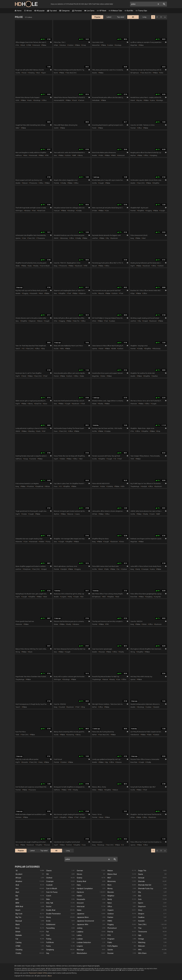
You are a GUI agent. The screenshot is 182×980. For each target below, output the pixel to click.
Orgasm (110, 910)
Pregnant (111, 939)
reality (36, 266)
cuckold (62, 707)
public (101, 155)
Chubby (18, 953)
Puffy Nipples (113, 946)
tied (106, 321)
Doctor (49, 906)
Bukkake (19, 935)
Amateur (19, 881)
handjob (144, 486)
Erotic (48, 921)
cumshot (33, 459)
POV (109, 935)
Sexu (55, 155)
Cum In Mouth (52, 889)
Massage (80, 950)
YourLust (57, 211)
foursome (33, 790)
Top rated (52, 11)
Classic (49, 871)
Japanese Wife (83, 924)
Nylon (110, 903)
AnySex (95, 73)
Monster (111, 892)
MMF (75, 155)
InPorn (94, 321)
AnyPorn (133, 155)
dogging (149, 211)
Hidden (79, 896)
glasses (119, 762)
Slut (140, 896)
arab (45, 597)
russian (102, 652)
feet (34, 211)
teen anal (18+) (71, 73)
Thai (140, 928)
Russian (110, 953)
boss (45, 404)
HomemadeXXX (59, 100)
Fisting (49, 939)
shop (158, 431)
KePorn (94, 707)
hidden (63, 459)
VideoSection (135, 735)
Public (110, 942)
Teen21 (18, 349)
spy (107, 762)
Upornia (18, 238)
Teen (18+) (142, 924)
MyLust (94, 266)
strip (43, 349)
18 (24, 349)
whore (48, 486)
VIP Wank (101, 11)
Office (110, 906)
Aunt (17, 892)
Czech (49, 896)
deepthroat (40, 486)
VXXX (17, 100)
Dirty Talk (50, 903)
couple (76, 597)
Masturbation (82, 953)
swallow (155, 376)
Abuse (50, 976)
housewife (34, 293)
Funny (48, 946)
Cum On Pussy (52, 892)
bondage (118, 45)
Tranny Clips (141, 11)
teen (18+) (141, 183)
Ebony (49, 917)
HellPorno (19, 155)
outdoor (71, 45)
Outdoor (111, 914)
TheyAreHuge (135, 486)
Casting (18, 942)
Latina (79, 935)
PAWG (114, 155)
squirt (44, 73)
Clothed (49, 878)
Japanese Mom (83, 917)
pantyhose (27, 569)
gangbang (154, 155)
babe (30, 266)
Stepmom (142, 906)
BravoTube (134, 597)
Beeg (132, 238)
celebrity (110, 486)
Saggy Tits (142, 871)
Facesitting (50, 928)
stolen (103, 376)
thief (69, 293)
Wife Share (142, 953)
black (23, 45)
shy (108, 238)
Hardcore (80, 892)
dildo (162, 73)
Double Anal (51, 910)
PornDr (94, 128)
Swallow (141, 917)
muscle (102, 293)
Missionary (112, 881)
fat (118, 569)
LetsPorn (95, 238)
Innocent (80, 903)
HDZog (18, 652)
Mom (109, 885)
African (18, 878)
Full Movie (50, 942)
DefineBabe (96, 100)
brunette (25, 762)
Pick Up (110, 932)
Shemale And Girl (145, 885)
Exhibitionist (51, 924)
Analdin (95, 155)
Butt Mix (129, 11)
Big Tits (18, 917)
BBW (17, 903)
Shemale (141, 881)
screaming (71, 735)
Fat (47, 932)
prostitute (31, 486)
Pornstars (77, 11)
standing (32, 431)
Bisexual (19, 921)
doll (44, 431)
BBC (17, 899)
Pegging (110, 924)
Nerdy (110, 899)
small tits (38, 404)
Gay (48, 953)
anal (38, 73)
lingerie (64, 597)
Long (144, 17)
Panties (110, 917)
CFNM (29, 45)
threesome (34, 183)
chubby (64, 183)
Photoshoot (112, 928)
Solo (140, 899)
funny (48, 542)
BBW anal (19, 906)
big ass (140, 100)
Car (17, 939)
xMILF (17, 128)
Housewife (81, 899)
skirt (81, 459)
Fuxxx (56, 431)
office (45, 100)
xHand (133, 100)
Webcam (141, 946)
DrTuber (95, 211)
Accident (19, 874)
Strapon (141, 914)
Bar (17, 896)
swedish (157, 707)
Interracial (81, 906)
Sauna (141, 874)
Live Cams (89, 11)
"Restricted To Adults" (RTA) (38, 973)
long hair (158, 597)
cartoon (82, 100)
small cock (42, 211)
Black (18, 924)
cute (107, 211)
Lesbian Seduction (84, 942)
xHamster (134, 404)
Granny (80, 878)
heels (30, 100)
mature (40, 321)
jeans (78, 514)
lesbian (111, 45)
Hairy (79, 885)
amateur (63, 45)
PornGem (19, 817)
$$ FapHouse (135, 73)
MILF (104, 597)
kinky (70, 597)
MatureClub (96, 45)
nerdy (138, 569)
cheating (32, 73)
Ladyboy (80, 932)
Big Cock (19, 914)
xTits (17, 45)
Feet (48, 935)
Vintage (141, 939)
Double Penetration (53, 914)
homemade (33, 155)
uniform (68, 155)
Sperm (141, 903)
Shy (140, 892)
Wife (140, 950)
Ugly (140, 935)
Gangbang (50, 950)
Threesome (143, 932)
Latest (109, 17)
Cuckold (49, 885)
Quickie (110, 950)
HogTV (133, 266)
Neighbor (111, 896)
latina (153, 100)
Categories (64, 11)
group (84, 45)
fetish (101, 349)
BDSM (114, 349)
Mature (110, 871)
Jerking (80, 928)
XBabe (18, 266)
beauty (113, 679)
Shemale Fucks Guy (146, 889)
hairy (41, 762)
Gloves (79, 874)
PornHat (133, 128)
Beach (18, 910)
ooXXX (56, 128)
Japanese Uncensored (85, 921)
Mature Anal (112, 874)
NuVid (56, 73)
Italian (79, 910)
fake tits (76, 321)
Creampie (50, 881)
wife (62, 349)
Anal (17, 885)
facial (24, 73)
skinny (81, 155)
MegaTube (134, 45)
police (44, 45)
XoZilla (18, 73)
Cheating (19, 950)
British (18, 932)
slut (82, 597)
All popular (39, 11)
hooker (25, 514)
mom (26, 155)
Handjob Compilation (85, 889)
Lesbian (80, 939)
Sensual (141, 878)
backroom (115, 238)
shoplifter (156, 183)
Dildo (48, 899)
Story (140, 910)
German (80, 871)
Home (18, 11)
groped (145, 321)
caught (101, 183)
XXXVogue (19, 211)
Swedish (141, 921)
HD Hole (26, 4)
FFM (47, 155)
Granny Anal (81, 881)
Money (110, 889)
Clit (47, 874)
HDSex (94, 790)
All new (28, 11)
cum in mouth (45, 266)
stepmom (83, 293)
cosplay (108, 431)
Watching (142, 942)
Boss (18, 928)
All (133, 17)
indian (103, 486)
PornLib (56, 376)
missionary (64, 238)
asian (102, 817)
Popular (97, 17)
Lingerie (80, 946)
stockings (37, 100)
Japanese (81, 914)
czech (153, 514)
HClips (56, 45)
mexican (71, 514)
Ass (17, 889)
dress (122, 542)
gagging (62, 321)
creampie (145, 569)
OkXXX (56, 238)
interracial (37, 45)
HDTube (95, 514)
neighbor (111, 597)
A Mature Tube (115, 11)
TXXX (132, 459)
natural (25, 183)
